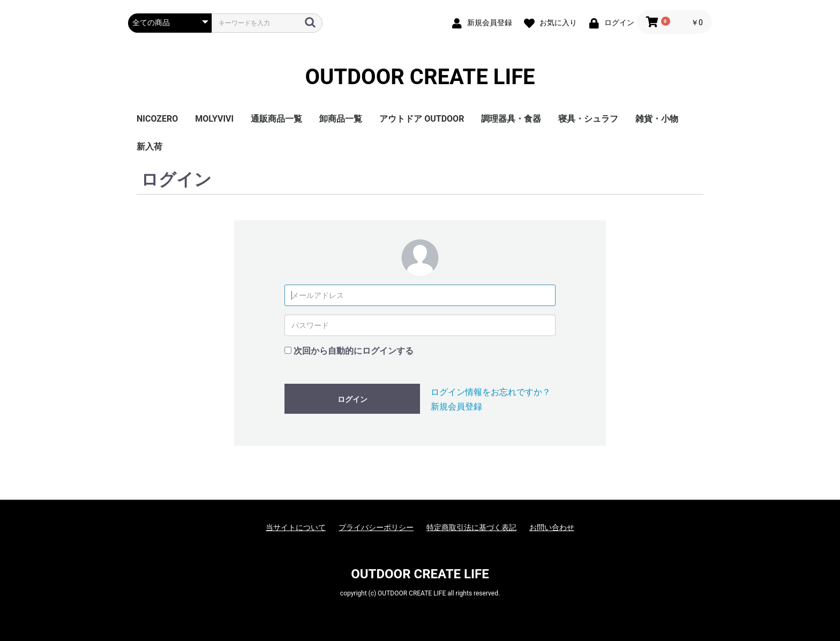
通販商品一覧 (276, 119)
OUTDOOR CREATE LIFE (420, 77)
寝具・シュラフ (588, 119)
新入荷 (149, 147)
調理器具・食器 (511, 119)
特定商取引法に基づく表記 (471, 527)
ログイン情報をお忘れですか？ (491, 392)
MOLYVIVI (214, 119)
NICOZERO (157, 119)
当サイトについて (296, 527)
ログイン (352, 399)
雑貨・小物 (657, 119)
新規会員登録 (456, 407)
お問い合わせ (552, 527)
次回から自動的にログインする (354, 351)
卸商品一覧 (341, 119)
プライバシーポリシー (376, 527)
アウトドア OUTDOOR (422, 119)
